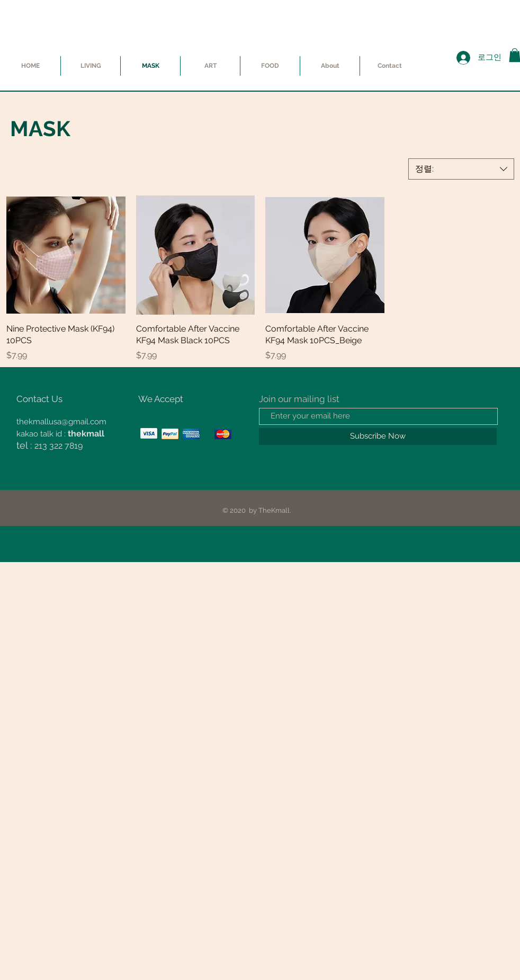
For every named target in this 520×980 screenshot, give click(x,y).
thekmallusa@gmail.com (61, 422)
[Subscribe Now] (378, 436)
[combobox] (461, 169)
